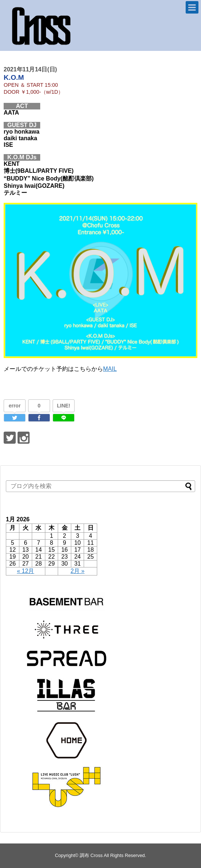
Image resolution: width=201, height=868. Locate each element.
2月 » (77, 571)
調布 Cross (91, 855)
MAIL (110, 369)
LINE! (64, 406)
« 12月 (25, 571)
